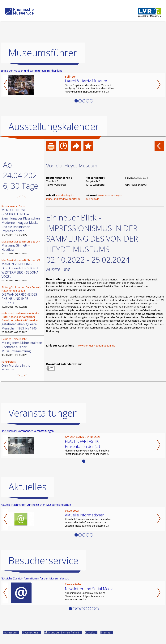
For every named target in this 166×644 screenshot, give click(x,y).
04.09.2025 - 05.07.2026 (22, 270)
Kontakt (90, 632)
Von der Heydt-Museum (72, 166)
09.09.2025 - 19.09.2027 (22, 220)
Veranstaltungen (43, 413)
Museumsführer (43, 53)
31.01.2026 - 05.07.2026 (22, 247)
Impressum (10, 632)
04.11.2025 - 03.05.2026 (22, 368)
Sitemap (106, 632)
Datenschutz (30, 632)
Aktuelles (28, 487)
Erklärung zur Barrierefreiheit (61, 632)
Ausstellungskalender (54, 126)
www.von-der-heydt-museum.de (96, 346)
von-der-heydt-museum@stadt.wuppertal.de (63, 197)
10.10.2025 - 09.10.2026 (22, 297)
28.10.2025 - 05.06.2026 (22, 323)
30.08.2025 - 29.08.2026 (22, 347)
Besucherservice (43, 560)
